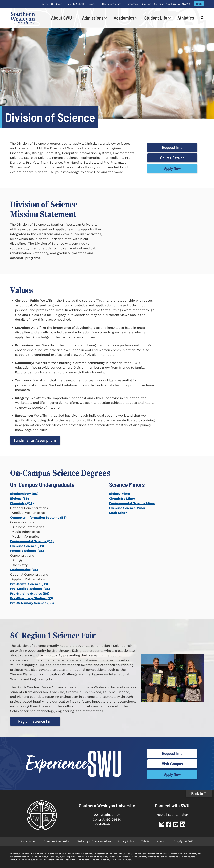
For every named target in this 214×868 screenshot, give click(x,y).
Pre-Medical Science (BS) (30, 589)
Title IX (145, 841)
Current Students (52, 4)
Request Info (172, 147)
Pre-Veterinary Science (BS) (32, 603)
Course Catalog (172, 158)
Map (168, 4)
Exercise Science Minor (127, 508)
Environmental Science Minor (132, 503)
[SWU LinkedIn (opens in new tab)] (183, 825)
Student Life (156, 18)
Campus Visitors (112, 4)
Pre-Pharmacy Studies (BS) (32, 598)
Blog (184, 815)
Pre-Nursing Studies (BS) (30, 594)
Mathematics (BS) (24, 570)
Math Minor (118, 513)
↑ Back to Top (199, 794)
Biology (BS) (19, 498)
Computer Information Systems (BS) (38, 517)
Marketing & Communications (94, 841)
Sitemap (161, 841)
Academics (124, 18)
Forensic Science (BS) (27, 551)
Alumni (93, 4)
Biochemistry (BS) (24, 494)
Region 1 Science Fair (35, 721)
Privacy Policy (126, 841)
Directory (147, 4)
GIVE (199, 4)
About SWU (62, 18)
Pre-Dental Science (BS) (29, 584)
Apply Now (172, 168)
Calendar (159, 4)
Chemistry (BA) (22, 503)
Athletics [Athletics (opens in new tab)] (186, 18)
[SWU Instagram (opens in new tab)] (162, 825)
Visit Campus (172, 764)
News (161, 815)
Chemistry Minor (122, 498)
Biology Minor (120, 494)
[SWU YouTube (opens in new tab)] (176, 825)
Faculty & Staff (75, 4)
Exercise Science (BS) (27, 546)
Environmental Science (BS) (32, 541)
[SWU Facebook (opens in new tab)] (169, 825)
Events (173, 815)
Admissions (93, 18)
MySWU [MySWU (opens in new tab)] (186, 4)
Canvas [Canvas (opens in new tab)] (176, 4)
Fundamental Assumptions (35, 440)
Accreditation (28, 841)
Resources (132, 4)
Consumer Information (57, 841)
